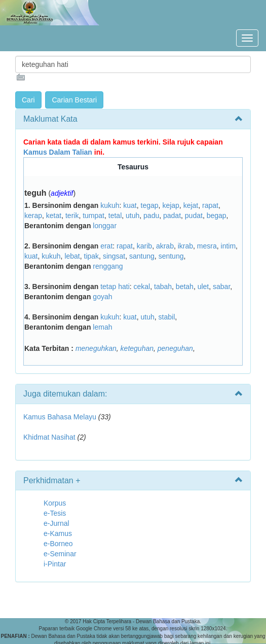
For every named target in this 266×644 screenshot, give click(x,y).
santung (142, 256)
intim (229, 246)
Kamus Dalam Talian (58, 152)
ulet (203, 287)
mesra (207, 246)
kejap (170, 205)
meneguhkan (96, 348)
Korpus (55, 503)
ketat (54, 216)
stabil (167, 317)
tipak (92, 256)
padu (151, 216)
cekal (142, 287)
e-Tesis (55, 513)
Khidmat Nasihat (49, 437)
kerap (33, 216)
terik (72, 216)
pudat (194, 216)
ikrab (185, 246)
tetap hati (115, 287)
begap (217, 216)
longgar (105, 226)
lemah (102, 327)
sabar (221, 287)
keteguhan (137, 348)
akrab (165, 246)
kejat (191, 205)
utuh (132, 216)
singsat (114, 256)
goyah (102, 297)
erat (106, 246)
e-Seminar (60, 554)
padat (172, 216)
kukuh (110, 205)
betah (185, 287)
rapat (210, 205)
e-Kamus (58, 533)
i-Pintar (55, 564)
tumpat (93, 216)
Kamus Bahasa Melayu (61, 417)
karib (144, 246)
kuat (130, 205)
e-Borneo (58, 544)
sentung (171, 256)
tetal (115, 216)
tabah (163, 287)
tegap (150, 205)
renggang (108, 266)
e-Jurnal (56, 523)
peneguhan (175, 348)
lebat (72, 256)
